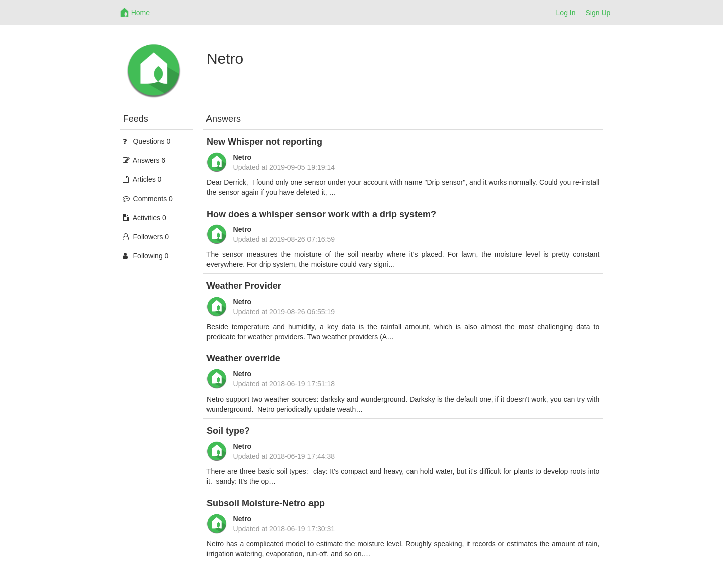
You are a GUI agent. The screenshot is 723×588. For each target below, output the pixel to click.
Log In (566, 13)
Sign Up (598, 13)
